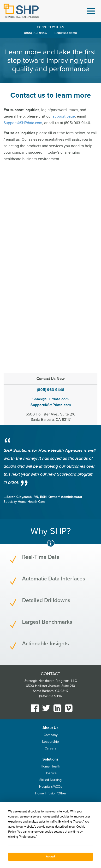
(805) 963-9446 (36, 33)
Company (51, 735)
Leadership (50, 742)
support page (64, 116)
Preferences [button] (27, 837)
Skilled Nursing (50, 780)
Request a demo (66, 33)
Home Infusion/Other (51, 793)
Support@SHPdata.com (23, 123)
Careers (50, 748)
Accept (51, 856)
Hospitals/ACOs (51, 787)
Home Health (50, 766)
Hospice (50, 773)
